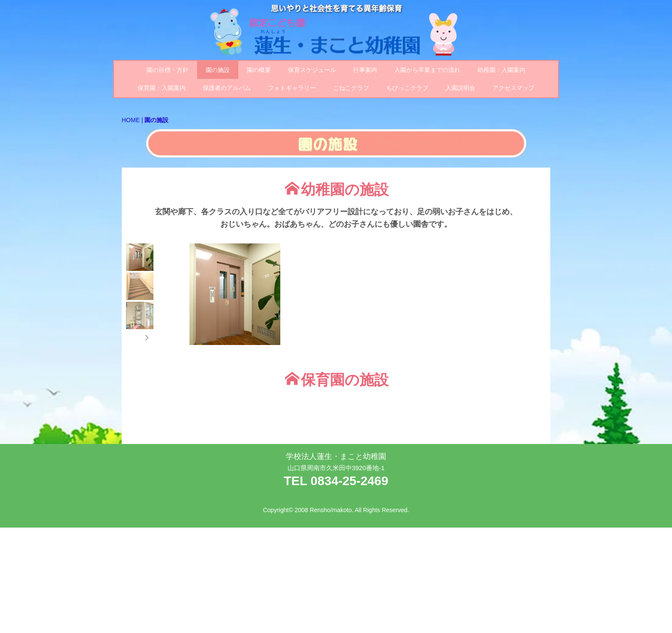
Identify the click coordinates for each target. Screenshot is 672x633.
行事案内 (365, 70)
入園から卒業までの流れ (427, 70)
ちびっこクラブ (407, 88)
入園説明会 (460, 88)
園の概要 (259, 70)
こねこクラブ (351, 88)
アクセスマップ (513, 88)
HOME (131, 120)
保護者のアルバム (227, 88)
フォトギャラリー (292, 88)
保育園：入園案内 (162, 88)
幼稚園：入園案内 (501, 70)
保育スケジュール (312, 70)
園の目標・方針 (168, 70)
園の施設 (218, 70)
